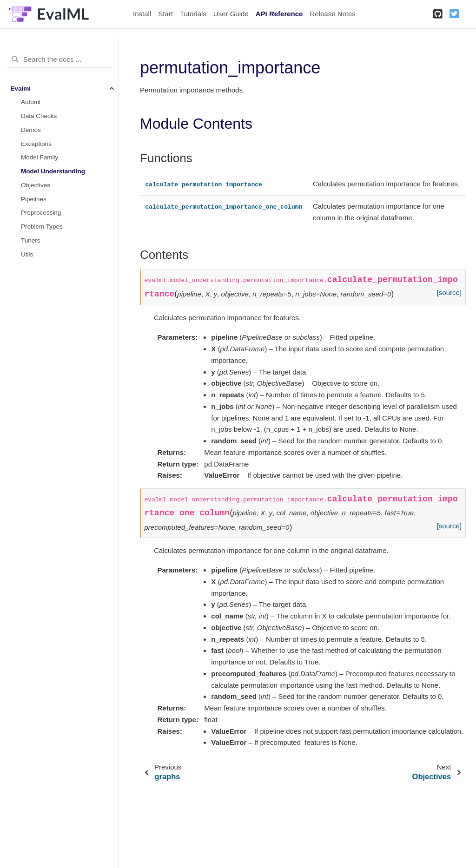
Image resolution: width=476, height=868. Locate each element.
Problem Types (42, 227)
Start (165, 14)
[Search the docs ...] (59, 59)
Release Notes (332, 14)
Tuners (31, 240)
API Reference (279, 14)
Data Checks (39, 116)
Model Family (40, 157)
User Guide (231, 14)
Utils (27, 254)
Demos (31, 130)
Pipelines (34, 199)
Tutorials (193, 14)
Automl (31, 102)
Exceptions (36, 144)
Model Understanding (53, 171)
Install (142, 14)
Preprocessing (41, 213)
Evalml (21, 89)
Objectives (36, 185)
